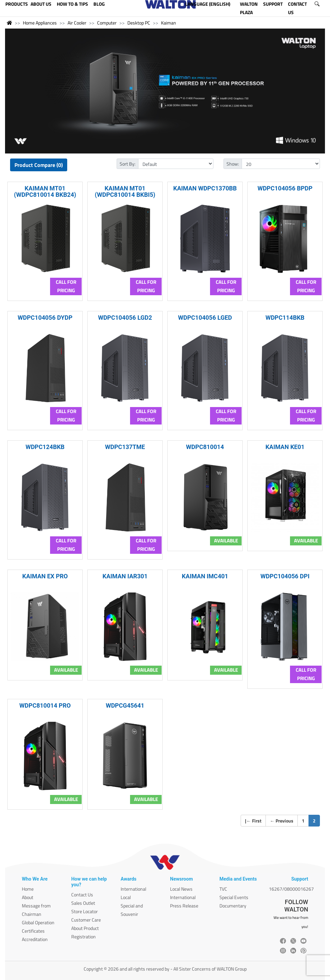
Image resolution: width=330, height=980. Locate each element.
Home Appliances (40, 23)
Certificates (33, 931)
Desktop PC (139, 23)
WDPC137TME (125, 447)
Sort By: (128, 164)
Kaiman (169, 23)
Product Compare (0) (39, 165)
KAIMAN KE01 (285, 447)
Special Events (234, 897)
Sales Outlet (83, 903)
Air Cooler (77, 23)
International (133, 889)
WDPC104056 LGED (205, 318)
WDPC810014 (205, 447)
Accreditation (35, 939)
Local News (181, 889)
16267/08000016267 (291, 889)
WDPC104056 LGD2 (125, 318)
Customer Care (86, 920)
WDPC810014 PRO (45, 705)
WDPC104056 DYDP (45, 318)
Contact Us (82, 895)
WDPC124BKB (45, 447)
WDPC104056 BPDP (285, 188)
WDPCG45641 (125, 705)
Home (28, 889)
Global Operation (38, 922)
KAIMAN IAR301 (125, 576)
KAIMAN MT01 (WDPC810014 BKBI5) (125, 191)
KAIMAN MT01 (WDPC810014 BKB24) (45, 191)
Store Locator (85, 911)
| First (253, 821)
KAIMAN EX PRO (45, 576)
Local (126, 897)
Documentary (233, 906)
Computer (107, 23)
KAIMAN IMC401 (205, 576)
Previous (282, 821)
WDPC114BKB (285, 318)
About (28, 897)
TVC (223, 889)
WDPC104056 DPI (285, 576)
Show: (233, 164)
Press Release (184, 906)
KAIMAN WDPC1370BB (205, 188)
